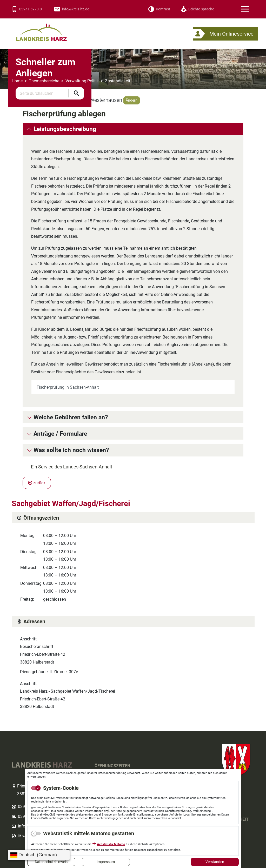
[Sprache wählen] (39, 855)
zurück (37, 483)
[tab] (133, 129)
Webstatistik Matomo (111, 844)
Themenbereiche (44, 81)
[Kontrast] (159, 9)
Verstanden (215, 862)
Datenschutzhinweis (51, 862)
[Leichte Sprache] (197, 9)
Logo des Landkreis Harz (48, 30)
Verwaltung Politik (82, 81)
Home (17, 81)
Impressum (106, 862)
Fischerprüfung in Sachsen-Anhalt (68, 387)
